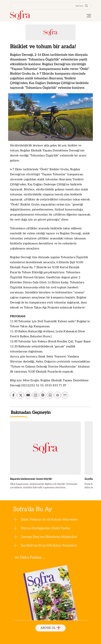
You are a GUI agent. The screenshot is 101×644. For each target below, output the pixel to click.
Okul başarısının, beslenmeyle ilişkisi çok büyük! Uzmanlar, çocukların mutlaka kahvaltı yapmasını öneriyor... (44, 486)
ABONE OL (51, 628)
